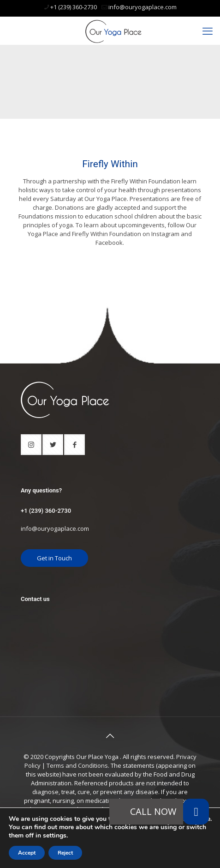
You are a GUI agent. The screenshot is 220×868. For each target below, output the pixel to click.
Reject (65, 853)
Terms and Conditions (77, 765)
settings (55, 836)
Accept (27, 853)
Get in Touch (54, 558)
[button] (196, 812)
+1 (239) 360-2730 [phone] (74, 7)
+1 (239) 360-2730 (46, 511)
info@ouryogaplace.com (55, 528)
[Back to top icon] (110, 736)
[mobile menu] (208, 30)
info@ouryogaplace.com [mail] (143, 7)
